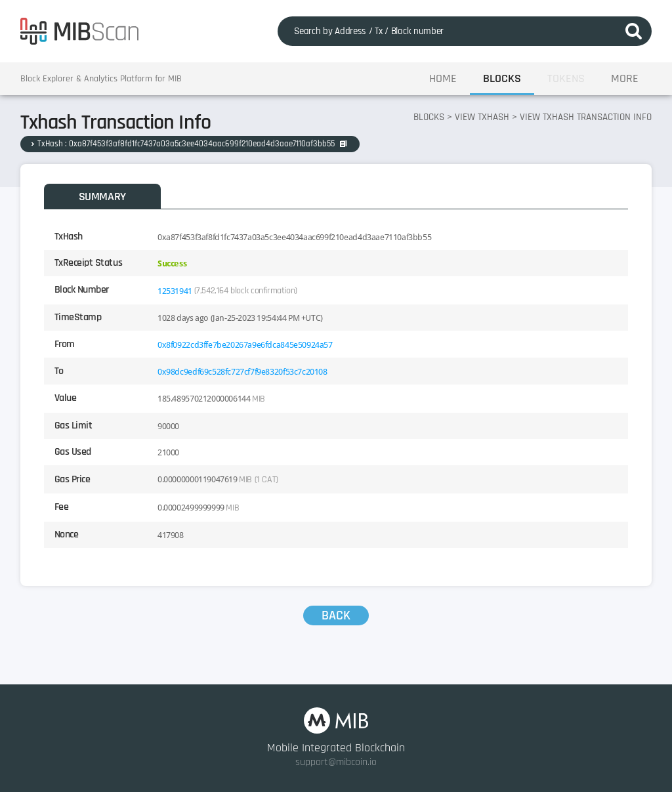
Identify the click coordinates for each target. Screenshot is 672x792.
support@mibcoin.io (336, 762)
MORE (625, 78)
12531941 (175, 291)
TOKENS (566, 78)
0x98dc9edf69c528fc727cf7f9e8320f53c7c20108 (242, 372)
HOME (443, 78)
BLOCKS (502, 78)
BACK (336, 615)
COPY (344, 144)
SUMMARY (102, 197)
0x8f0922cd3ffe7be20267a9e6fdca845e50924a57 (245, 345)
